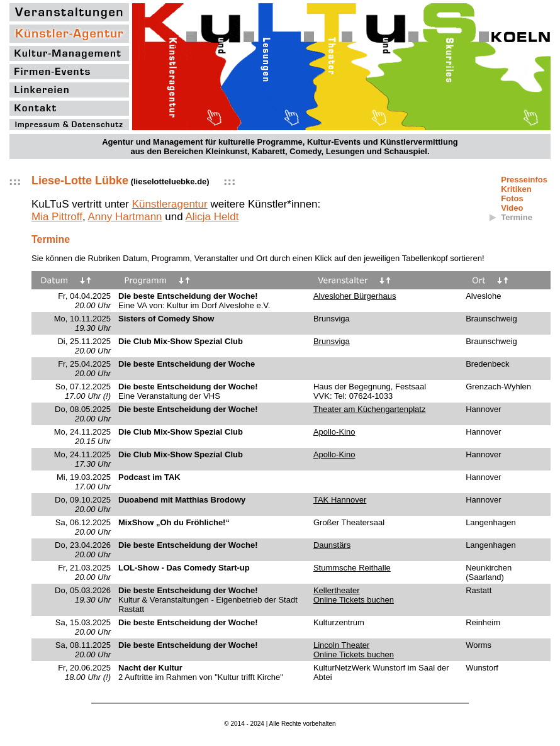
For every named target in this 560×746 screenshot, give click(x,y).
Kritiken (516, 189)
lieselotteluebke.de (170, 181)
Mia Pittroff (57, 217)
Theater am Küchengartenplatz (370, 409)
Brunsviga (332, 341)
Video (512, 208)
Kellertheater (337, 590)
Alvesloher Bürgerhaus (355, 296)
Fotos (512, 198)
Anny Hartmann (125, 217)
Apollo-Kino (334, 432)
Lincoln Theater (341, 645)
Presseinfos (524, 180)
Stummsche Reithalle (352, 568)
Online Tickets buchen (354, 600)
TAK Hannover (340, 500)
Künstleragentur (170, 204)
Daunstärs (332, 545)
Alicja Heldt (212, 217)
